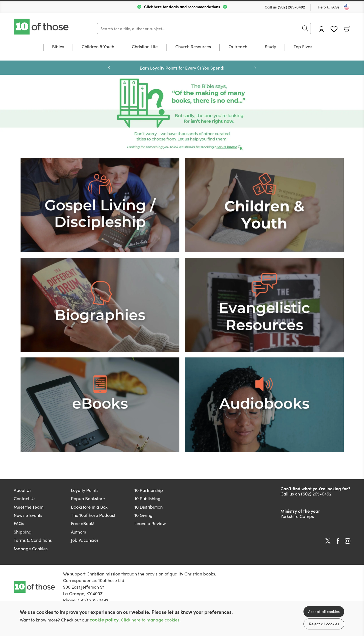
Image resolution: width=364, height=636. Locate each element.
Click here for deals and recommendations (182, 7)
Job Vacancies (85, 540)
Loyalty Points (85, 490)
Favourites (334, 29)
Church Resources (193, 47)
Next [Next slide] (255, 68)
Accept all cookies (324, 611)
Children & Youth (98, 47)
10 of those (42, 27)
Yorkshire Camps (297, 516)
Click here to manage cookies (150, 620)
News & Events (28, 515)
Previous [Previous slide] (109, 68)
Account (322, 29)
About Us (23, 490)
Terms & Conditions (33, 540)
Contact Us (25, 498)
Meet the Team (29, 507)
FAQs (19, 523)
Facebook (338, 541)
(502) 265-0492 (291, 7)
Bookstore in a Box (89, 507)
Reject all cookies (324, 624)
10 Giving (144, 515)
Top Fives (303, 47)
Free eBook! (83, 523)
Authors (78, 532)
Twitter (328, 541)
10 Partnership (149, 490)
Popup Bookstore (88, 498)
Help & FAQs (329, 7)
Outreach (238, 47)
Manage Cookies (31, 548)
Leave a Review (150, 523)
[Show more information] (100, 204)
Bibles (58, 47)
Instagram (348, 541)
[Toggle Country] (347, 7)
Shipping (23, 532)
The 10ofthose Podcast (93, 515)
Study (270, 47)
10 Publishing (147, 498)
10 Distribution (149, 507)
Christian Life (145, 47)
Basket (347, 29)
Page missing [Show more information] (182, 115)
